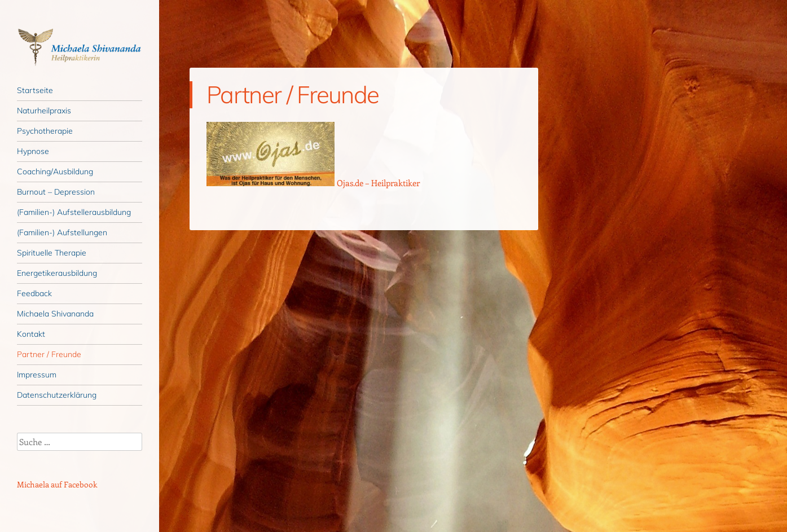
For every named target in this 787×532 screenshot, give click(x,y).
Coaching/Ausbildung (55, 172)
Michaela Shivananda (55, 314)
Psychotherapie (45, 131)
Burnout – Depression (56, 192)
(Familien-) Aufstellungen (62, 232)
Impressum (37, 375)
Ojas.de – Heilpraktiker (378, 183)
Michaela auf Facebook (57, 484)
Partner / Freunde (49, 354)
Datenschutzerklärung (57, 395)
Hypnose (33, 151)
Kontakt (31, 334)
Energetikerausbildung (57, 273)
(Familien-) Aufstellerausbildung (74, 212)
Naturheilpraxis (44, 111)
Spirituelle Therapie (52, 253)
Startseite (35, 90)
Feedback (34, 293)
